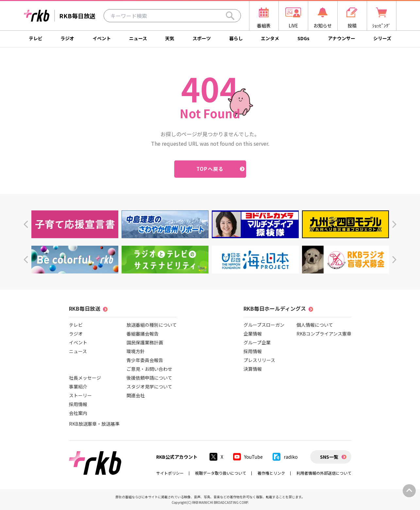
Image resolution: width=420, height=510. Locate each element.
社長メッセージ (85, 378)
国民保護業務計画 (145, 342)
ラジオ (67, 38)
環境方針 (136, 351)
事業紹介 (78, 387)
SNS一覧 (329, 457)
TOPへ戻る (210, 169)
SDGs (303, 38)
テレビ (36, 38)
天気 (170, 38)
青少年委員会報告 (145, 360)
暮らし (236, 38)
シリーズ (382, 38)
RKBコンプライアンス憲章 (324, 334)
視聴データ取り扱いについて (221, 473)
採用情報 (78, 404)
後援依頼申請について (149, 378)
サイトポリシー (170, 473)
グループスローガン (264, 325)
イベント (102, 38)
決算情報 (253, 369)
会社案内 (78, 413)
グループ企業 (257, 342)
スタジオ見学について (149, 387)
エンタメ (270, 38)
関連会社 (136, 395)
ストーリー (80, 395)
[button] (26, 224)
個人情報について (315, 325)
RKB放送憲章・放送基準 (94, 424)
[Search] (230, 16)
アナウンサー (342, 38)
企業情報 (253, 334)
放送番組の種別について (152, 325)
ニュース (138, 38)
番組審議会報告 (143, 334)
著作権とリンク (271, 473)
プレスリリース (259, 360)
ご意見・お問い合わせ (149, 369)
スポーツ (202, 38)
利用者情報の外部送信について (324, 473)
